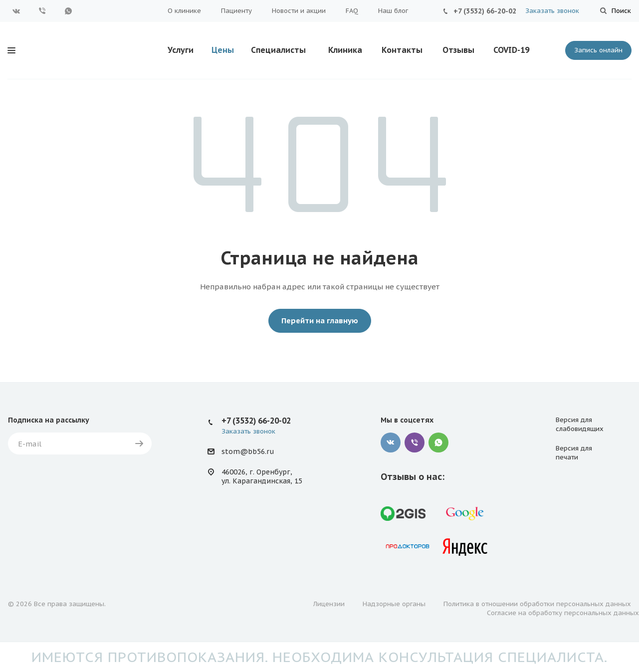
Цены (223, 50)
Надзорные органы (394, 604)
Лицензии (329, 604)
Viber (42, 11)
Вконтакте (16, 11)
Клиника (345, 50)
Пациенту (236, 11)
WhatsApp (68, 11)
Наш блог (393, 11)
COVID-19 (511, 50)
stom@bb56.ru (248, 451)
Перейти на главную (320, 321)
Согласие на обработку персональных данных (563, 613)
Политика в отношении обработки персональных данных (537, 604)
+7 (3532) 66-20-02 (485, 11)
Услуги (181, 50)
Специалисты (278, 50)
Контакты (402, 50)
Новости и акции (299, 11)
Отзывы (458, 50)
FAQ (352, 11)
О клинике (184, 11)
